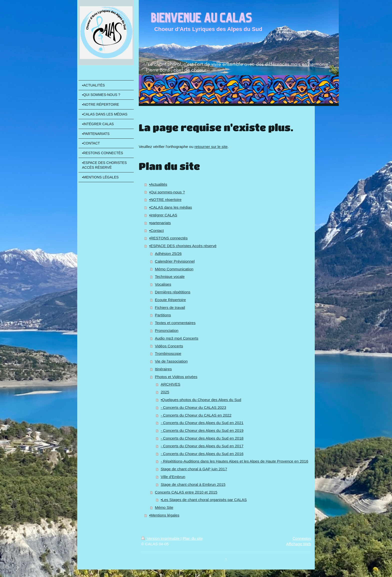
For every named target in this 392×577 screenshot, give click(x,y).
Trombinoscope (168, 353)
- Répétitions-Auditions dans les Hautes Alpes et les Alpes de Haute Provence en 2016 (234, 461)
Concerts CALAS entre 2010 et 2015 (186, 492)
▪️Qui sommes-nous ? (167, 192)
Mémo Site (164, 507)
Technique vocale (170, 277)
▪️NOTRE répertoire (165, 200)
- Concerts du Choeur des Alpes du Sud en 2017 (202, 446)
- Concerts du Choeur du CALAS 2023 (193, 407)
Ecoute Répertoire (170, 300)
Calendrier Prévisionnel (175, 261)
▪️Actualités (158, 184)
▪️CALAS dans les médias (170, 207)
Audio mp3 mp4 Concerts (177, 338)
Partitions (163, 315)
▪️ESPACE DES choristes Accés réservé (183, 246)
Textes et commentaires (175, 323)
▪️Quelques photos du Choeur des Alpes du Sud (201, 400)
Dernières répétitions (173, 292)
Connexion (302, 538)
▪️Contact (156, 231)
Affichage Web (298, 544)
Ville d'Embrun (173, 477)
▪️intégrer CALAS (163, 215)
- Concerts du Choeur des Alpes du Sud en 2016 (202, 454)
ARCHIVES (171, 384)
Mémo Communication (174, 269)
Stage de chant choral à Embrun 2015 (193, 484)
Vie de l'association (171, 361)
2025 (165, 392)
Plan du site (193, 538)
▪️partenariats (160, 223)
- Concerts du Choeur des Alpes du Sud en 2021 (202, 423)
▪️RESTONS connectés (168, 238)
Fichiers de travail (170, 307)
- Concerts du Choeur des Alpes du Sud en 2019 (202, 430)
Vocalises (163, 284)
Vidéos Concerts (169, 346)
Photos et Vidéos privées (176, 377)
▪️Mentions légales (164, 515)
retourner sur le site (211, 147)
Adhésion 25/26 (168, 254)
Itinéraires (163, 369)
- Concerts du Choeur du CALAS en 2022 (196, 415)
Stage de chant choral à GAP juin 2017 (194, 469)
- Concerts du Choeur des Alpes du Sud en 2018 (202, 438)
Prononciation (167, 330)
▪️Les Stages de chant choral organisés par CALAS (204, 500)
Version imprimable (161, 538)
